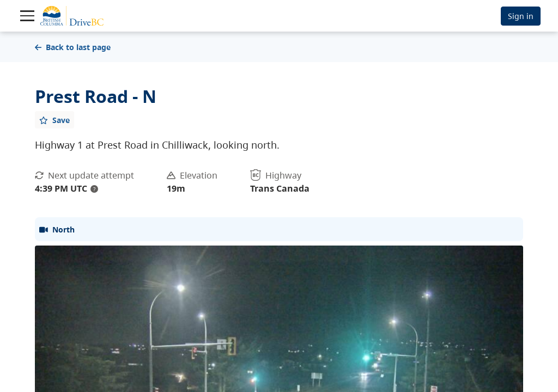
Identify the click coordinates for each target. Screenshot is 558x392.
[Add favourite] (54, 120)
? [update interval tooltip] (94, 189)
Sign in (521, 16)
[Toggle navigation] (27, 16)
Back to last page (73, 47)
